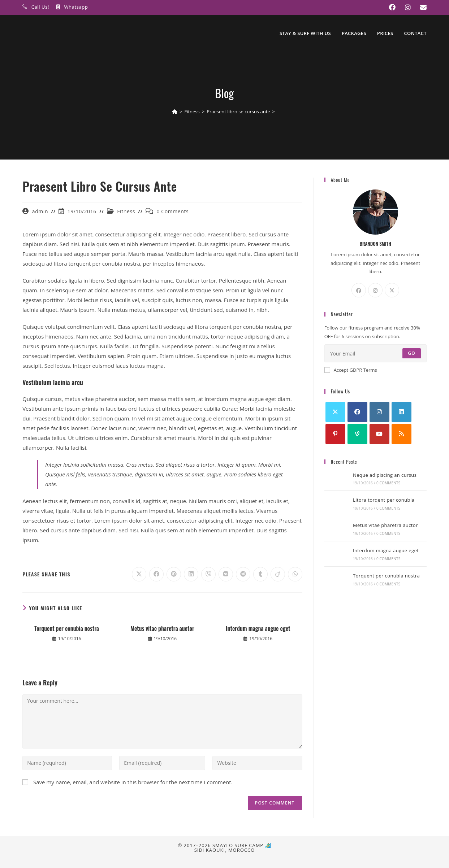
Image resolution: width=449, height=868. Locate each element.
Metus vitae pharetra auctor (162, 628)
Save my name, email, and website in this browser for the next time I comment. (133, 782)
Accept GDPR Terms (351, 370)
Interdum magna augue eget (258, 628)
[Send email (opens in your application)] (420, 8)
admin (40, 211)
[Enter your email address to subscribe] (375, 353)
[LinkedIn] (401, 412)
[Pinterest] (335, 434)
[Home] (175, 112)
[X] (392, 290)
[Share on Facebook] (156, 574)
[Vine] (357, 434)
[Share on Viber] (208, 574)
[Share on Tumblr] (260, 574)
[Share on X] (139, 574)
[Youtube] (379, 434)
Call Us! (40, 7)
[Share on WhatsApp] (295, 574)
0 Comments (172, 211)
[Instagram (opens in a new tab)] (405, 8)
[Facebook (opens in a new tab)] (390, 8)
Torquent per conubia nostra (67, 628)
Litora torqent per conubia (384, 500)
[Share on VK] (226, 574)
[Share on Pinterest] (174, 574)
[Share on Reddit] (243, 574)
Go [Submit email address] (412, 353)
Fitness (126, 211)
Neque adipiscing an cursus (385, 475)
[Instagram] (375, 290)
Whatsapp (76, 7)
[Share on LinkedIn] (191, 574)
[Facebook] (359, 290)
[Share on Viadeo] (278, 574)
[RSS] (401, 434)
